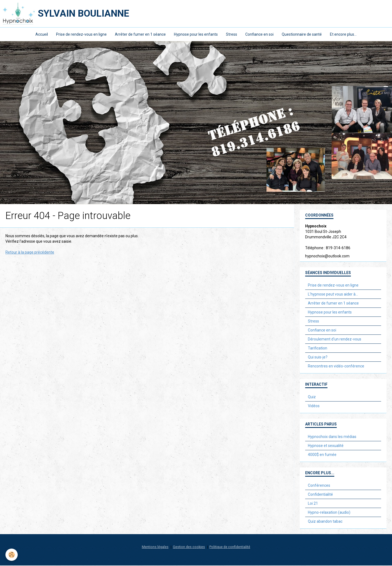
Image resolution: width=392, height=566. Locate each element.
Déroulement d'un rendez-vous (335, 340)
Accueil (42, 34)
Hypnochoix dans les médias (332, 437)
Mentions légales (155, 547)
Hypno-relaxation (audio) (329, 513)
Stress (232, 34)
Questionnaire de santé (302, 34)
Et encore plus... (343, 34)
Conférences (319, 486)
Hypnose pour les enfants (196, 34)
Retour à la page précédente (30, 253)
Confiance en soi (259, 34)
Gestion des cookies (189, 547)
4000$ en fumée (322, 455)
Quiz (312, 397)
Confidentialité (320, 495)
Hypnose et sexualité (326, 446)
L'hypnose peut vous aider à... (333, 295)
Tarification (318, 349)
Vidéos (314, 406)
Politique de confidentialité (230, 547)
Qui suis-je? (318, 358)
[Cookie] (12, 555)
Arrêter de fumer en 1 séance (140, 34)
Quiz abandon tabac (325, 522)
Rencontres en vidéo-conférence (336, 367)
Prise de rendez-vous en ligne (81, 34)
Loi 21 (313, 504)
